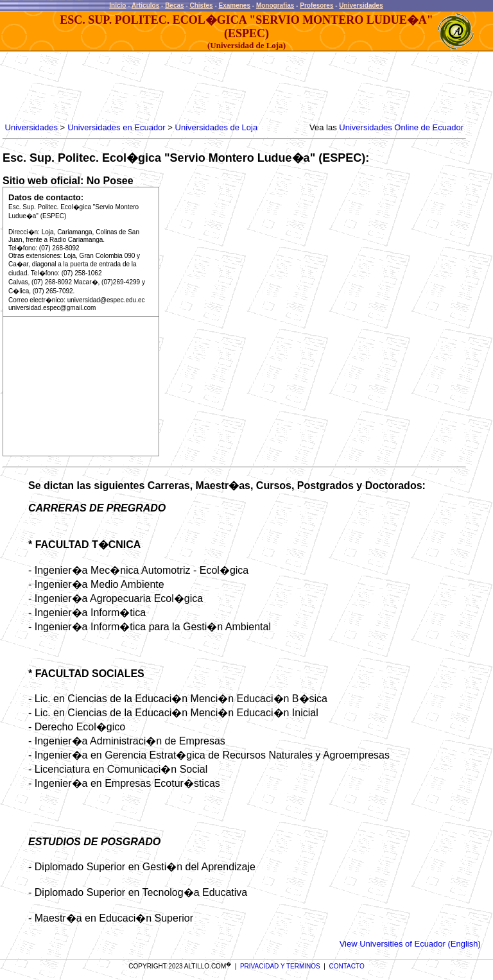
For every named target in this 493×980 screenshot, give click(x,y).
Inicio (117, 5)
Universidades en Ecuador (116, 127)
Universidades (361, 5)
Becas (174, 5)
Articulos (145, 5)
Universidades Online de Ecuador (401, 127)
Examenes (235, 5)
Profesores (316, 5)
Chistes (201, 5)
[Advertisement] (236, 87)
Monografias (275, 5)
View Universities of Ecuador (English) (410, 944)
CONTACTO (347, 966)
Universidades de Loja (217, 127)
